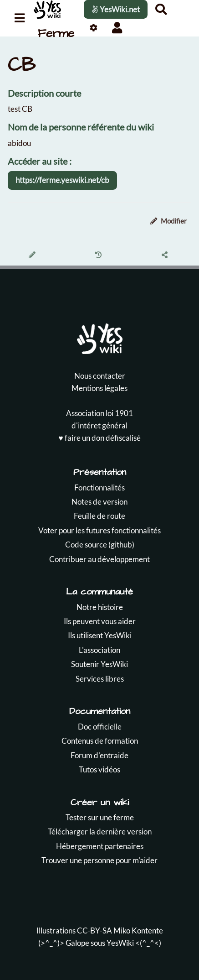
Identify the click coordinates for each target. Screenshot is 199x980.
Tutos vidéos (99, 769)
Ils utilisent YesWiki (100, 635)
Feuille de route (99, 516)
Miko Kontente (138, 930)
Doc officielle (100, 727)
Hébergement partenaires (100, 846)
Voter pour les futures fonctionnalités (99, 530)
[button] (117, 28)
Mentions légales (99, 388)
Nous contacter (100, 376)
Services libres (100, 679)
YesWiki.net (116, 9)
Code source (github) (100, 545)
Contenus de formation (100, 741)
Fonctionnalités (99, 487)
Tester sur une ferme (100, 817)
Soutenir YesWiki (99, 664)
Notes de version (99, 502)
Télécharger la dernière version (100, 831)
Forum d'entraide (99, 755)
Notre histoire (100, 607)
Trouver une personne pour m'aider (99, 860)
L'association (99, 650)
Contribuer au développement (99, 559)
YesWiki (120, 943)
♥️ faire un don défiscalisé (99, 438)
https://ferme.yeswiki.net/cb (62, 180)
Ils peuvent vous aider (100, 621)
